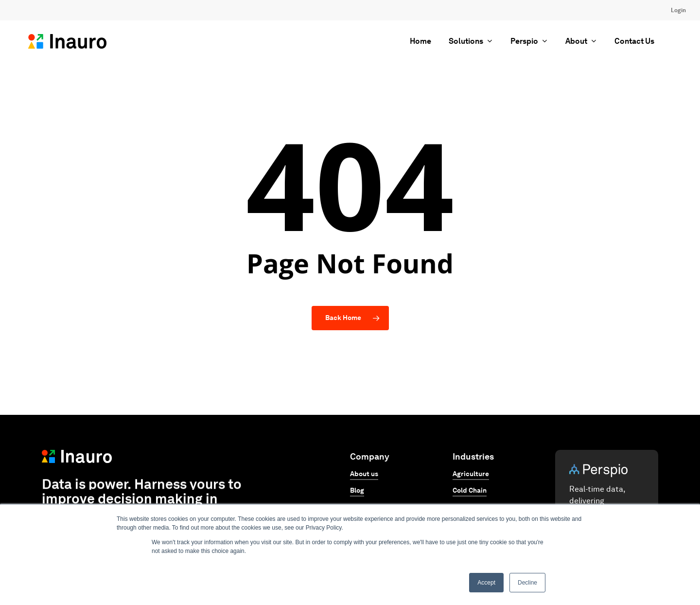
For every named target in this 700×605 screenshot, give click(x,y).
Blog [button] (357, 490)
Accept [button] (486, 583)
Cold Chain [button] (470, 490)
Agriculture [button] (471, 474)
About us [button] (364, 474)
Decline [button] (527, 583)
